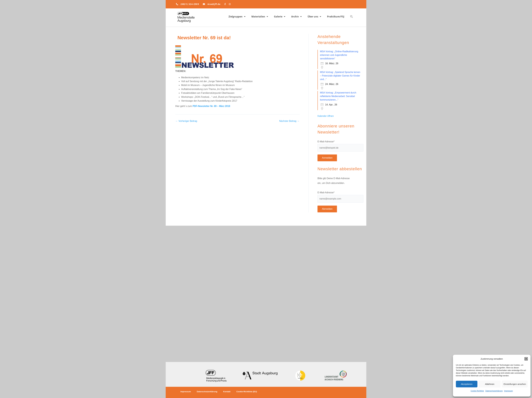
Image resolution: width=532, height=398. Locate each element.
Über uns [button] (314, 17)
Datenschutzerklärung (494, 391)
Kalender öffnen (326, 116)
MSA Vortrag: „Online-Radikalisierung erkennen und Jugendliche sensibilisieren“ (340, 55)
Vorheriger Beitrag (187, 121)
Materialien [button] (260, 17)
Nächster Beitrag (289, 121)
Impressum (508, 391)
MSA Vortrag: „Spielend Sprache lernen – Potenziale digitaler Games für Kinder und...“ (339, 76)
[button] (526, 359)
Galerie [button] (280, 17)
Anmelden (327, 158)
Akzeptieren (467, 384)
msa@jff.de (214, 4)
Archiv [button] (296, 17)
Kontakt (229, 392)
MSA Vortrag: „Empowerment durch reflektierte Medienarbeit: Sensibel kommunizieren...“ (339, 96)
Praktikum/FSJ (336, 17)
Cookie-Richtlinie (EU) (249, 392)
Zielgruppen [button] (237, 17)
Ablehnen (490, 384)
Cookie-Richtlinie (477, 391)
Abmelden (327, 209)
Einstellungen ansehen (515, 384)
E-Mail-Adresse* (326, 142)
